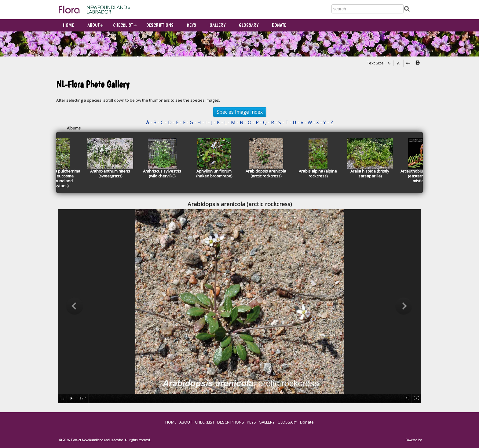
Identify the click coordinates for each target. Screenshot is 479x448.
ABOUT (93, 25)
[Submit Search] (407, 8)
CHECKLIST (123, 25)
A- (389, 63)
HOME (68, 25)
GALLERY (218, 25)
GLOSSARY (249, 25)
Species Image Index (240, 112)
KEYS (192, 25)
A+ (408, 63)
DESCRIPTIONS (160, 25)
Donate (279, 25)
